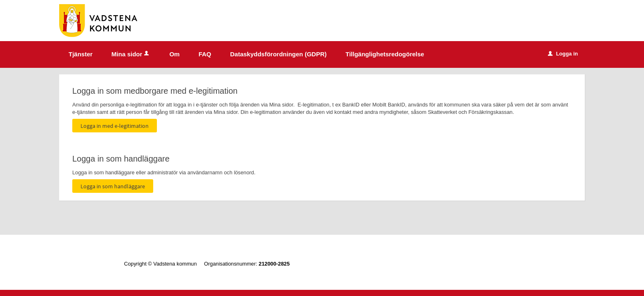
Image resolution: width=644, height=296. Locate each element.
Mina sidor (131, 54)
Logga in (563, 54)
